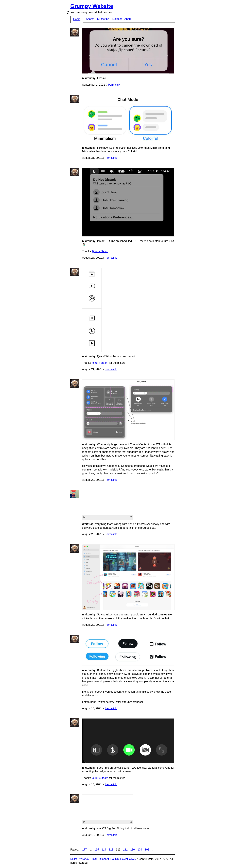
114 (104, 850)
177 (85, 850)
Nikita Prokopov (80, 859)
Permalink (114, 85)
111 (125, 850)
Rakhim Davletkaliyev (123, 859)
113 (111, 850)
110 (133, 850)
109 (140, 850)
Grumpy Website (92, 6)
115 (97, 850)
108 (147, 850)
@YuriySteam (100, 251)
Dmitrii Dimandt (100, 859)
